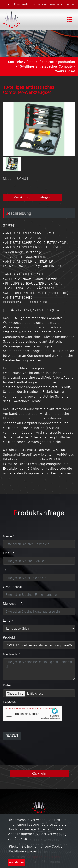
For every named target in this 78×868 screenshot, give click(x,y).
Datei (7, 685)
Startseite (16, 62)
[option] (39, 129)
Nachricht (12, 654)
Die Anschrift (13, 604)
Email (9, 553)
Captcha (9, 702)
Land (8, 621)
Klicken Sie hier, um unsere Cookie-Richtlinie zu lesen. (36, 849)
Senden (12, 736)
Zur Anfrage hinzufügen (32, 197)
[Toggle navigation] (70, 19)
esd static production (58, 62)
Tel (5, 570)
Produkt (32, 62)
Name (9, 536)
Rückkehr (39, 774)
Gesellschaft (13, 587)
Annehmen (17, 862)
